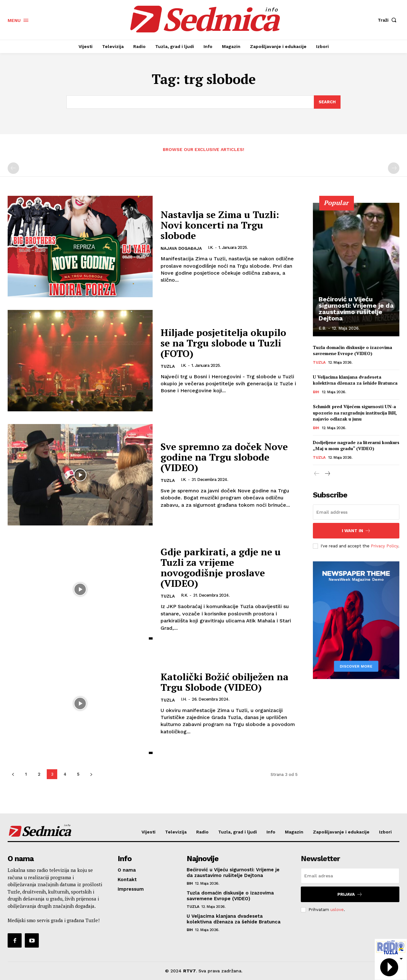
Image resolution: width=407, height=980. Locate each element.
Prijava (350, 894)
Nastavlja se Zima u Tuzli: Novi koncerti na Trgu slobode (220, 225)
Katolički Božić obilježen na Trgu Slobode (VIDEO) (224, 682)
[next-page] (91, 774)
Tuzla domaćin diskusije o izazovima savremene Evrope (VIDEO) (352, 351)
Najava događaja (181, 248)
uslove (337, 910)
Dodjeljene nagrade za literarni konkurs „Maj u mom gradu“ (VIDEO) (356, 446)
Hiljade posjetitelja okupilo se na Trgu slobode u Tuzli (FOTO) (223, 343)
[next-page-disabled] (394, 168)
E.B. (322, 328)
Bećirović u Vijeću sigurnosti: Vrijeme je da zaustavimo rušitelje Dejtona (356, 309)
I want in (356, 531)
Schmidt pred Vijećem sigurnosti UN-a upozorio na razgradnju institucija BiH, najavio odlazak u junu (355, 413)
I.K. (211, 247)
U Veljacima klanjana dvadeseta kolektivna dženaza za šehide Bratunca (355, 380)
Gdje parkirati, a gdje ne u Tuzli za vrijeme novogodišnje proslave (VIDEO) (221, 568)
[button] (389, 20)
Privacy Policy (384, 546)
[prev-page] (13, 168)
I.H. (184, 699)
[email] (356, 512)
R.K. (184, 595)
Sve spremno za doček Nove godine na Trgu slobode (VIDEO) (224, 457)
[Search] (327, 102)
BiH (316, 392)
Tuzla (168, 366)
